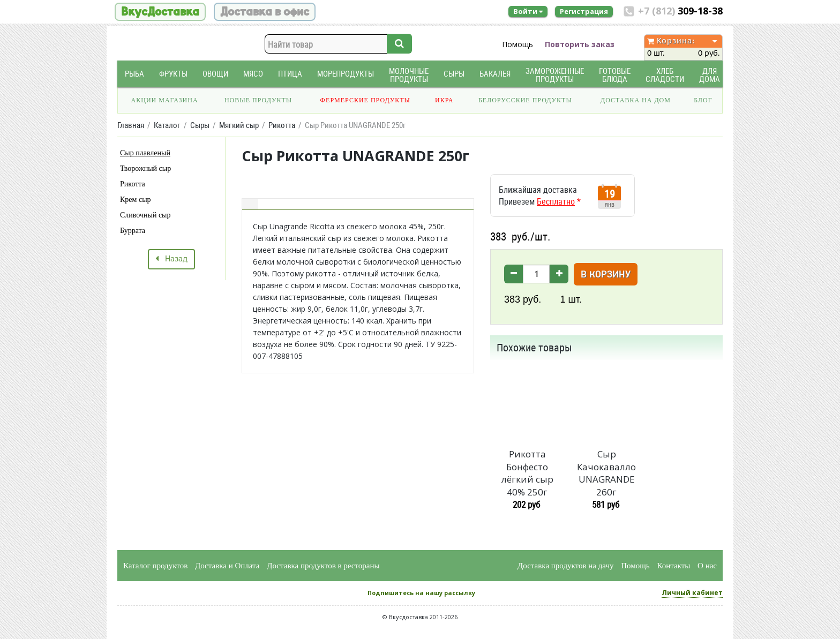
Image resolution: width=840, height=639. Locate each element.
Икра (444, 100)
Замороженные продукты (555, 75)
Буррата (133, 231)
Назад (171, 259)
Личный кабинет (692, 593)
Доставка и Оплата (227, 566)
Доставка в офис (265, 12)
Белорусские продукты (525, 100)
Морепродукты (346, 74)
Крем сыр (136, 200)
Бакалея (495, 74)
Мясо (253, 74)
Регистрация (584, 11)
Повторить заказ (580, 44)
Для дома (710, 75)
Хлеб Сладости (665, 75)
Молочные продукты (409, 75)
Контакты (673, 566)
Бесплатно (556, 201)
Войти (528, 11)
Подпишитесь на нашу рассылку (421, 593)
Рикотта (133, 184)
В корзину (606, 275)
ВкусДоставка (160, 12)
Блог (703, 100)
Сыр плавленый (145, 153)
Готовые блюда (615, 75)
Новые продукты (258, 100)
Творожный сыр (145, 168)
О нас (707, 566)
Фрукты (173, 74)
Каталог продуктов (155, 566)
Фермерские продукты (366, 100)
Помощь (517, 44)
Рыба (134, 74)
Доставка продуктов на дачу (565, 566)
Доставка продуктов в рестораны (323, 566)
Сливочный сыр (145, 215)
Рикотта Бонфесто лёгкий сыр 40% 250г (527, 473)
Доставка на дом (636, 100)
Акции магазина (165, 100)
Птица (290, 74)
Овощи (215, 74)
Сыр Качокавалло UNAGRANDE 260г (606, 473)
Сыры (454, 74)
